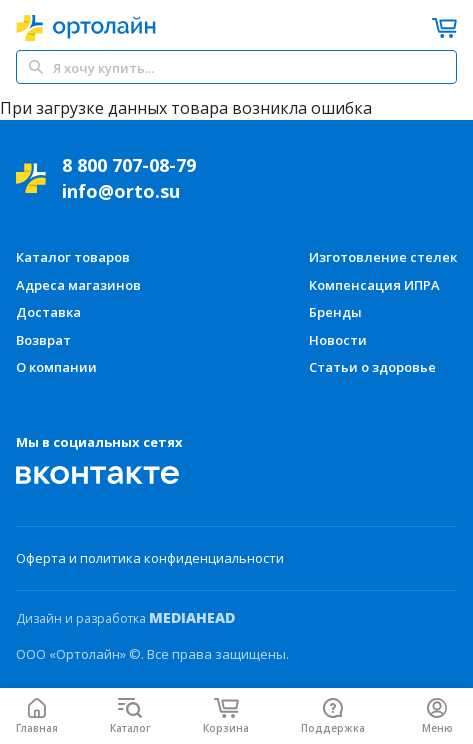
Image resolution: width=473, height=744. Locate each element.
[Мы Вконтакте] (98, 475)
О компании (56, 367)
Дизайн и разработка (125, 618)
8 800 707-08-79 (129, 165)
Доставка (48, 312)
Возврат (43, 340)
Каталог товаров (73, 257)
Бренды (335, 312)
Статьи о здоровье (372, 367)
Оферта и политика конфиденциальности (150, 558)
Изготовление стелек (383, 257)
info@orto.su (121, 191)
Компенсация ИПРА (374, 285)
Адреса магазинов (78, 285)
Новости (338, 340)
